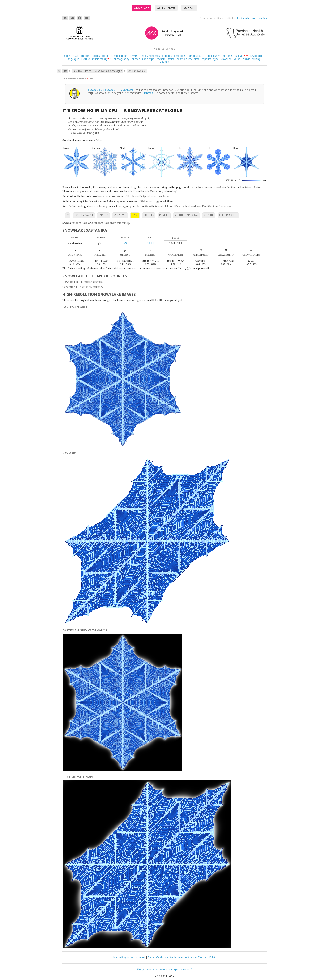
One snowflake (137, 71)
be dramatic (244, 18)
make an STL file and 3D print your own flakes (142, 196)
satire (171, 59)
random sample (84, 215)
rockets (161, 59)
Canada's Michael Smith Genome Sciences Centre (177, 957)
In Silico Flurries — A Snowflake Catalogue (97, 71)
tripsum (206, 59)
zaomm (165, 62)
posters (164, 215)
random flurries (203, 187)
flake (135, 215)
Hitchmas (147, 93)
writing (256, 59)
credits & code (228, 215)
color (105, 56)
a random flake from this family (110, 223)
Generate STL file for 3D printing (82, 287)
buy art (189, 8)
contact (141, 957)
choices (86, 56)
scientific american (186, 215)
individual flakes (251, 187)
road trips (148, 59)
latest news (166, 8)
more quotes (260, 18)
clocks (96, 56)
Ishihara (240, 56)
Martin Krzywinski (123, 957)
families (103, 215)
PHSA (213, 957)
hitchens (228, 56)
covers (133, 56)
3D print (209, 215)
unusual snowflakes (94, 191)
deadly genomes (150, 56)
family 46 (147, 191)
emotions (180, 56)
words (246, 59)
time (197, 59)
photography (121, 59)
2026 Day (141, 8)
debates (167, 56)
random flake (80, 223)
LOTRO (86, 59)
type (216, 59)
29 (125, 243)
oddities (149, 215)
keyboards (257, 56)
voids (237, 59)
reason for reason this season (111, 90)
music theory (100, 59)
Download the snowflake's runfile (82, 282)
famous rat (194, 56)
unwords (226, 59)
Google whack (146, 969)
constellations (119, 56)
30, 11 (150, 243)
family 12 (130, 191)
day (67, 56)
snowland (120, 215)
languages (73, 59)
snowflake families (225, 187)
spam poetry (184, 59)
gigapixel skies (212, 56)
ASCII (76, 56)
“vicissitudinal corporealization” (173, 969)
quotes (136, 59)
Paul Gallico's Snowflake (217, 206)
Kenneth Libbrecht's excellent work (175, 206)
